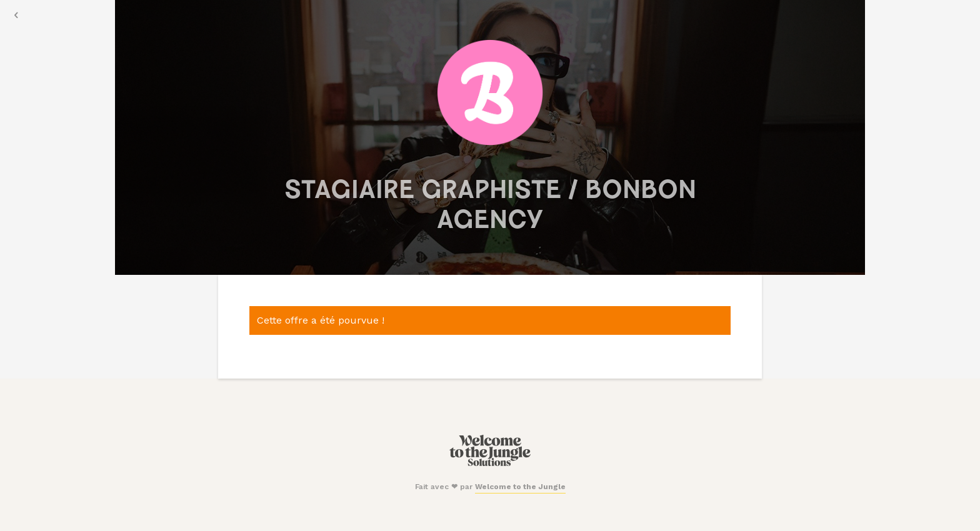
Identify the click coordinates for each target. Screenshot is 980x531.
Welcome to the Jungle (520, 487)
